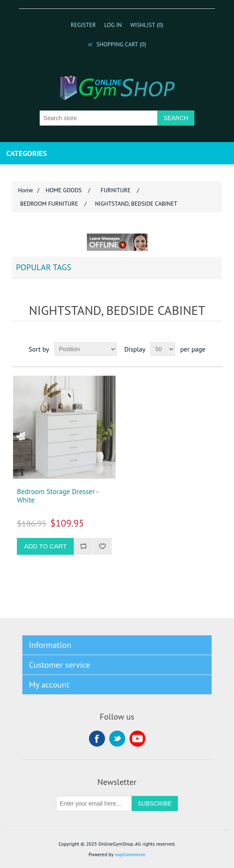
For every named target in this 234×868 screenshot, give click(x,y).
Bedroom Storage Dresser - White (58, 496)
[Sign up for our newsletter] (94, 804)
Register (83, 25)
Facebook (97, 739)
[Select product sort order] (86, 349)
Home (26, 190)
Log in (113, 25)
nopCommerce (130, 854)
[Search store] (99, 118)
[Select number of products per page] (163, 349)
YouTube (137, 739)
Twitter (117, 739)
